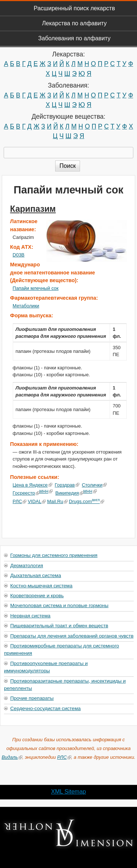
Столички (94, 485)
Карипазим (33, 209)
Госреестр (26, 493)
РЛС (20, 501)
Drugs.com (86, 501)
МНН (46, 491)
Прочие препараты (32, 698)
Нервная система (30, 616)
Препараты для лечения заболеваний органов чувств (72, 636)
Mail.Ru (57, 501)
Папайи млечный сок (36, 288)
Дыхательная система (36, 575)
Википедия (69, 493)
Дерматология (27, 566)
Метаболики (26, 306)
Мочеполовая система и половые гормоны (59, 605)
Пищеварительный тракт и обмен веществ (59, 626)
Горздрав (67, 485)
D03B (19, 255)
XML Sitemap (68, 792)
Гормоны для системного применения (54, 555)
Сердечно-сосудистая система (45, 708)
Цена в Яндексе (33, 485)
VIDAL (37, 501)
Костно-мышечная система (41, 586)
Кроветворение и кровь (37, 596)
